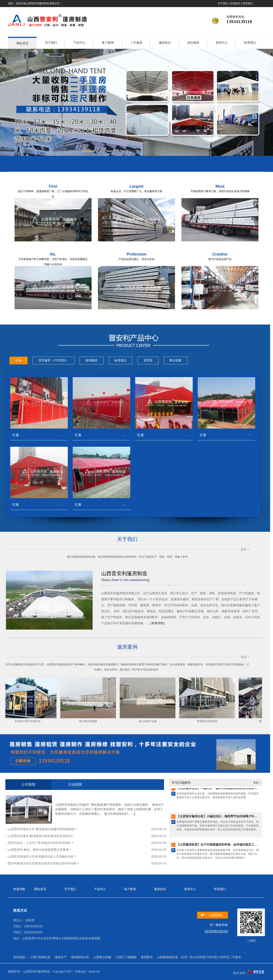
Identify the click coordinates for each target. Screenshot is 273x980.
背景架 (18, 360)
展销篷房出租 (80, 957)
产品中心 (79, 43)
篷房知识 (165, 43)
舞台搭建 (46, 360)
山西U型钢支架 (40, 957)
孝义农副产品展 (19, 721)
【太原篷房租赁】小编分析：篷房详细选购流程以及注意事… (87, 789)
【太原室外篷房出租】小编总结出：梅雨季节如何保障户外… (87, 818)
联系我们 (248, 3)
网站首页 (22, 43)
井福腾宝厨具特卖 (78, 721)
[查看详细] (27, 623)
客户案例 (108, 43)
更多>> (127, 783)
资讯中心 (222, 43)
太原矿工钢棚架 (126, 957)
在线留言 (235, 3)
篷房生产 (61, 957)
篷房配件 (147, 957)
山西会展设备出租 (19, 164)
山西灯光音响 (43, 164)
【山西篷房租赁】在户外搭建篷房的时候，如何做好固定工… (87, 846)
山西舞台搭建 (102, 957)
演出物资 (193, 43)
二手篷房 (136, 43)
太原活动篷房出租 (67, 164)
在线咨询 (216, 915)
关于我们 (223, 3)
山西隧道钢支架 (168, 957)
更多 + (115, 549)
